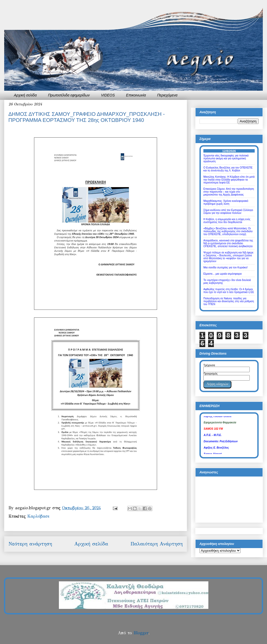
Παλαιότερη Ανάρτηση (157, 544)
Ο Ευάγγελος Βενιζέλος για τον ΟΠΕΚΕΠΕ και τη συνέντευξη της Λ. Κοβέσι (228, 169)
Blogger (141, 633)
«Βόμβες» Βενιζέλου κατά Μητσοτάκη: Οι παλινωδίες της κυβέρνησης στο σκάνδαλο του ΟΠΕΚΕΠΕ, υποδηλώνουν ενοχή (228, 231)
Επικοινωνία (136, 95)
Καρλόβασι (38, 516)
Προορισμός (210, 374)
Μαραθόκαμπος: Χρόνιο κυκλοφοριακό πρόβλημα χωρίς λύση (226, 202)
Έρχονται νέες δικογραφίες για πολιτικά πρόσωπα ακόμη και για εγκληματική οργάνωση (226, 158)
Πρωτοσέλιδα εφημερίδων (69, 95)
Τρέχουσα (209, 365)
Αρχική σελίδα (25, 95)
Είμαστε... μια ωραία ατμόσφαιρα (222, 274)
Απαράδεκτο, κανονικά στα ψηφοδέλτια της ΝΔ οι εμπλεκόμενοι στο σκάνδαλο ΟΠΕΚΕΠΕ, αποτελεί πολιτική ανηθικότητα (228, 243)
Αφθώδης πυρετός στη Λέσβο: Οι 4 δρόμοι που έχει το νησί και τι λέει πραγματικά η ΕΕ (229, 291)
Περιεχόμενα (167, 95)
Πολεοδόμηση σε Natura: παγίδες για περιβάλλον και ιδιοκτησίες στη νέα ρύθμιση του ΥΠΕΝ (229, 301)
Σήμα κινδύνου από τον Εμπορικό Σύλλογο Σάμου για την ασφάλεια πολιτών (228, 212)
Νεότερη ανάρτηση (30, 544)
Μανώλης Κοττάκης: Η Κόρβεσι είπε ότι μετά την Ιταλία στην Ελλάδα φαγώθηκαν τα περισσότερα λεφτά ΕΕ (229, 180)
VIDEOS (108, 95)
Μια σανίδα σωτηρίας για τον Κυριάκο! (226, 267)
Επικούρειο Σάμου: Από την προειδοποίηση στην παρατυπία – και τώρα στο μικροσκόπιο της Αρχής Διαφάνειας (229, 192)
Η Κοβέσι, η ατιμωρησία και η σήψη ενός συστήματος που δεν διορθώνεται (227, 221)
